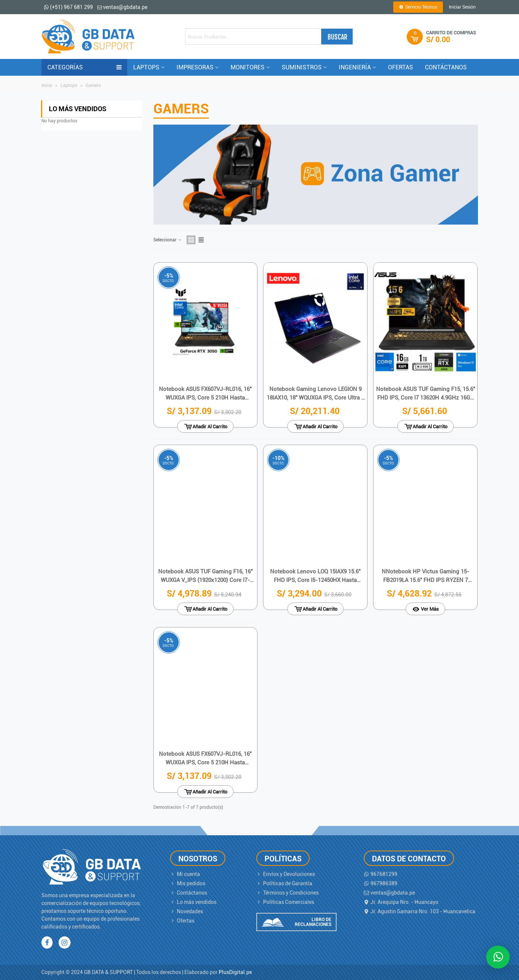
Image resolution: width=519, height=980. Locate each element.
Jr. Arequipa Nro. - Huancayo (401, 902)
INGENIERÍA (355, 67)
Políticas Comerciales (285, 902)
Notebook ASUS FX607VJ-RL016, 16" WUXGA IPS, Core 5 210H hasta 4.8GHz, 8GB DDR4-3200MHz (205, 394)
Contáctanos (189, 893)
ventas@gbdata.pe (389, 893)
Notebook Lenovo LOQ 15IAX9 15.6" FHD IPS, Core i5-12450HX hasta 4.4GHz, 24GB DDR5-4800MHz (315, 576)
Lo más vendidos (78, 109)
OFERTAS (401, 67)
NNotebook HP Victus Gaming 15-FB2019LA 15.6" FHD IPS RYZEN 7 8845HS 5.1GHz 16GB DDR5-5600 (426, 576)
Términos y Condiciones (287, 893)
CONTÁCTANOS (446, 67)
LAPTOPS (146, 67)
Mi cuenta (185, 874)
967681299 (381, 874)
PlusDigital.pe (235, 972)
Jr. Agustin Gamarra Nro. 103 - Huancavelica (420, 912)
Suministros (302, 67)
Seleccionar (168, 240)
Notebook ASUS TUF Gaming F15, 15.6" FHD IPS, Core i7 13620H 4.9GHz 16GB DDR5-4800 (426, 394)
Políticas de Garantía (284, 884)
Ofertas (182, 921)
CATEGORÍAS (85, 67)
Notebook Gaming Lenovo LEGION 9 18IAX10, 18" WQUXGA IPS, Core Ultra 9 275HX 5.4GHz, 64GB (315, 394)
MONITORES (248, 67)
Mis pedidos (188, 884)
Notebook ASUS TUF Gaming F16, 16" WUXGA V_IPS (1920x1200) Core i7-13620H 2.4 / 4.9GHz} (205, 576)
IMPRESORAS (195, 67)
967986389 (381, 884)
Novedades (187, 912)
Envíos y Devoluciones (286, 874)
